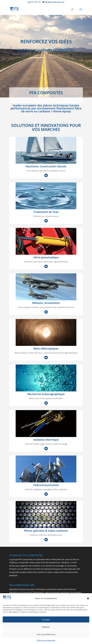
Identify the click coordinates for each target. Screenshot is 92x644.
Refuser (46, 629)
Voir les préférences (46, 637)
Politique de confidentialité (46, 643)
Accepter (46, 622)
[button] (88, 601)
